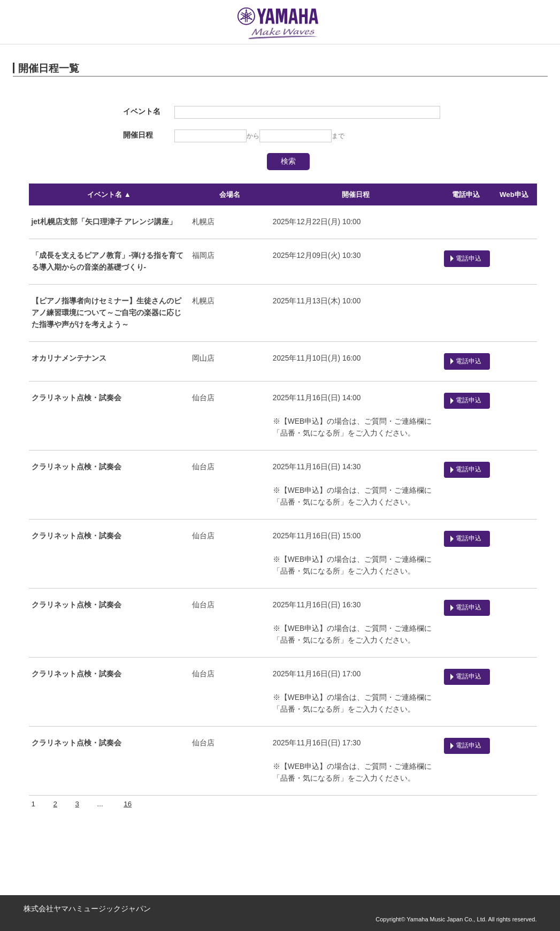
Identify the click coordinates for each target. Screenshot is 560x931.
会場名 (230, 194)
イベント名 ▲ (109, 194)
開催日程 (355, 194)
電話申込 (466, 194)
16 (128, 802)
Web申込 (514, 194)
